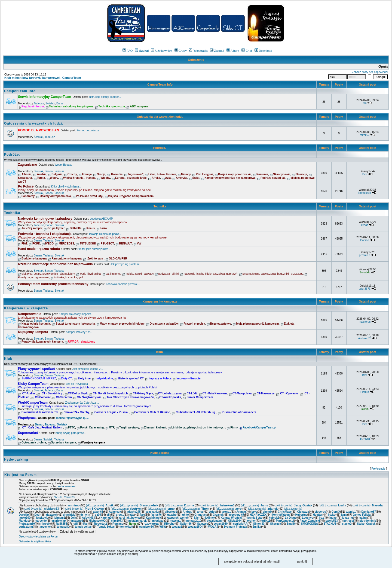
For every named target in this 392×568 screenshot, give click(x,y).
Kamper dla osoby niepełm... (76, 314)
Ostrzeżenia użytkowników (35, 541)
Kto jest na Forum (21, 475)
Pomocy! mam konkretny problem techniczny (53, 284)
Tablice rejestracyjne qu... (72, 418)
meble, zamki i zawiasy (140, 274)
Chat (247, 51)
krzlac (365, 225)
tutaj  (136, 554)
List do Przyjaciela (77, 384)
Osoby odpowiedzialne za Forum (39, 537)
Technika (160, 206)
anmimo (74, 505)
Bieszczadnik (149, 505)
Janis (264, 505)
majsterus (365, 322)
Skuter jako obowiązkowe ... (94, 249)
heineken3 (227, 505)
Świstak (50, 103)
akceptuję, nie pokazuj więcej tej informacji (252, 562)
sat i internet (113, 274)
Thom (206, 509)
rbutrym (136, 509)
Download (263, 51)
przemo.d (365, 255)
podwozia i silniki (169, 274)
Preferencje (379, 469)
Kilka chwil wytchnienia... (66, 187)
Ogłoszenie (196, 60)
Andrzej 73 (365, 338)
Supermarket (28, 433)
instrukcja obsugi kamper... (105, 97)
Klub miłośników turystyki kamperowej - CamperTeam (43, 78)
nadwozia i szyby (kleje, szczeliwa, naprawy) (211, 274)
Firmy (234, 427)
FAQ (128, 51)
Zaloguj (217, 51)
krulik (342, 505)
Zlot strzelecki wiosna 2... (88, 369)
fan (365, 103)
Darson (365, 240)
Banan (60, 103)
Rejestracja (198, 51)
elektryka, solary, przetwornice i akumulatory (48, 274)
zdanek (273, 509)
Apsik (109, 505)
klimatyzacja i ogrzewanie (33, 277)
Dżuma (189, 505)
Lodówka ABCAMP (101, 219)
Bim (365, 174)
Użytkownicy (161, 51)
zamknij (302, 562)
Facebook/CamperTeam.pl (259, 427)
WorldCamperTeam (33, 403)
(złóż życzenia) (95, 505)
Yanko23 (69, 497)
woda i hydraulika (90, 274)
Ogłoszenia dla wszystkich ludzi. (160, 117)
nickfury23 (51, 509)
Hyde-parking (160, 453)
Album (233, 51)
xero (239, 509)
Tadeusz (39, 103)
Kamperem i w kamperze (160, 301)
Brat (365, 375)
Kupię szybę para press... (71, 433)
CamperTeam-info (160, 84)
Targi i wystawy (129, 427)
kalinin (365, 409)
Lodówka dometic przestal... (123, 284)
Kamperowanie (30, 314)
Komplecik (365, 193)
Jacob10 (365, 439)
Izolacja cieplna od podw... (105, 234)
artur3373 (365, 289)
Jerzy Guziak (303, 505)
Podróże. (160, 148)
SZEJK (58, 497)
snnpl (171, 509)
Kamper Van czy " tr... (79, 332)
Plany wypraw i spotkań (36, 369)
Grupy (181, 51)
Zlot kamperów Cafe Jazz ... (82, 403)
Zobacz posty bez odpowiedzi (370, 72)
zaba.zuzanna (66, 486)
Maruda (377, 505)
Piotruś (365, 392)
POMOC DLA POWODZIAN (39, 130)
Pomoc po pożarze (88, 130)
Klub (160, 352)
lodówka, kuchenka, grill (68, 277)
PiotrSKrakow (94, 509)
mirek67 (365, 135)
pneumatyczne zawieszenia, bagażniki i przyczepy (273, 274)
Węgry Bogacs (64, 165)
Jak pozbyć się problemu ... (127, 264)
